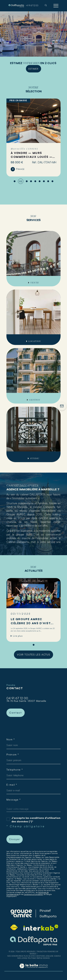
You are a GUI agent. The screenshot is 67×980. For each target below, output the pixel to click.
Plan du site (29, 956)
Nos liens (22, 958)
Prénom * (13, 755)
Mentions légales (44, 956)
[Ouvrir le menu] (56, 6)
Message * (14, 800)
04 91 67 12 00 (17, 698)
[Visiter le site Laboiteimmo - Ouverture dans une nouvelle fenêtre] (33, 969)
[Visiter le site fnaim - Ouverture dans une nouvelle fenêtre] (14, 928)
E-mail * (12, 785)
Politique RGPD (34, 958)
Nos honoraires (15, 956)
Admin (57, 956)
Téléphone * (15, 770)
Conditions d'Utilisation (33, 894)
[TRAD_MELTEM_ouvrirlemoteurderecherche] (46, 6)
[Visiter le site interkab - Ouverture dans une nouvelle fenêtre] (41, 928)
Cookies (46, 958)
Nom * (11, 739)
